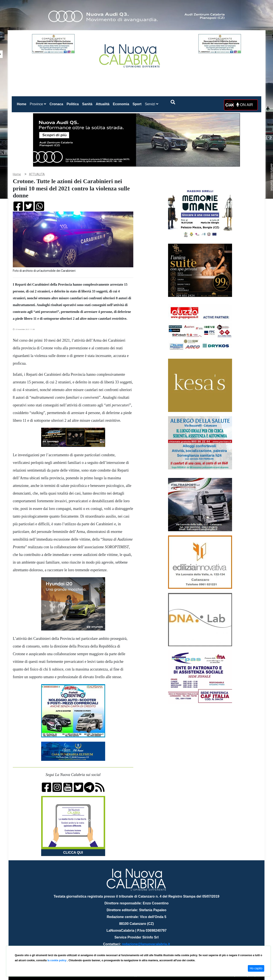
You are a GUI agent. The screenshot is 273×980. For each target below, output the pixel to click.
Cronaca (56, 104)
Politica (73, 104)
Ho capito (256, 968)
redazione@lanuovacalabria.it (146, 944)
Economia (121, 104)
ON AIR (245, 105)
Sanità (87, 104)
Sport (137, 104)
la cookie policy (57, 960)
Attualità (103, 104)
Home (22, 103)
